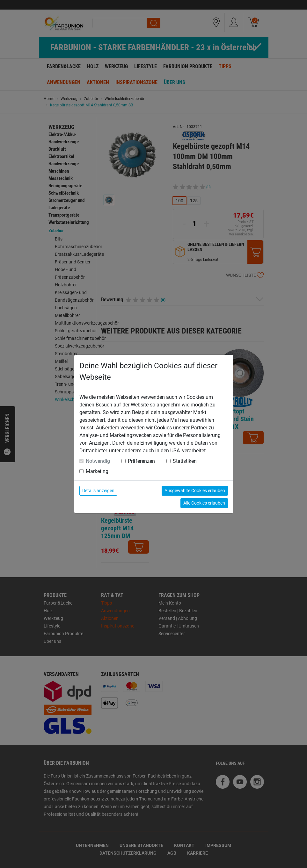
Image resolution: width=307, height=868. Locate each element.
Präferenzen (141, 461)
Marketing (97, 471)
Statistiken (185, 461)
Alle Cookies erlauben (204, 503)
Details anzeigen (98, 491)
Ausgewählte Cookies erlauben (195, 491)
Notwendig (98, 461)
